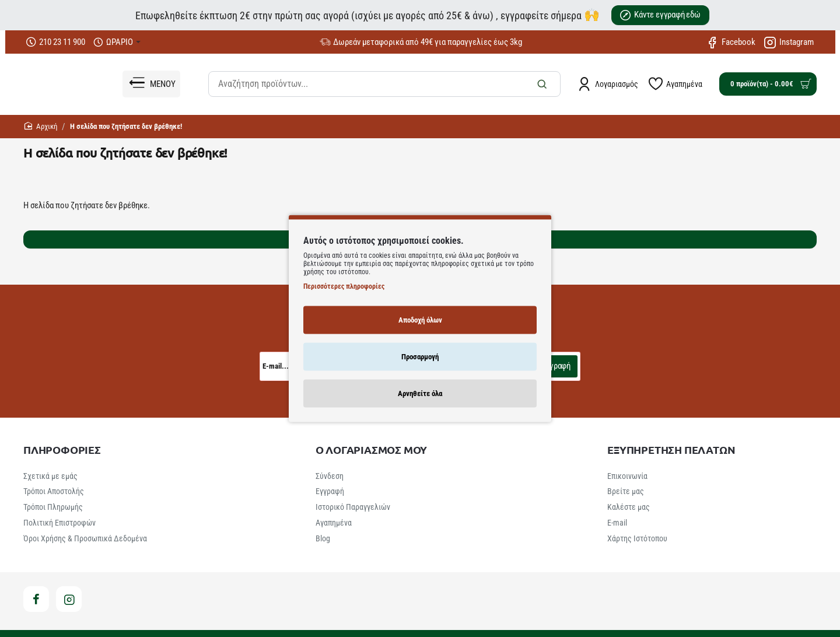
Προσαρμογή (420, 356)
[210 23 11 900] (56, 42)
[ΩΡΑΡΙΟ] (117, 42)
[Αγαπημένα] (675, 84)
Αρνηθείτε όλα (420, 393)
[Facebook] (731, 42)
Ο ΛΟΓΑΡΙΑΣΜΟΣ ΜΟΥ (372, 450)
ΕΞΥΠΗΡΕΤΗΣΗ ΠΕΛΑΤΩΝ (671, 450)
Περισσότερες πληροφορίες (344, 286)
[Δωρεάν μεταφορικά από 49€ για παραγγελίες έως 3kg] (421, 42)
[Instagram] (789, 42)
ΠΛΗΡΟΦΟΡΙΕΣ (62, 450)
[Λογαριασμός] (608, 84)
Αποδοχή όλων (420, 319)
